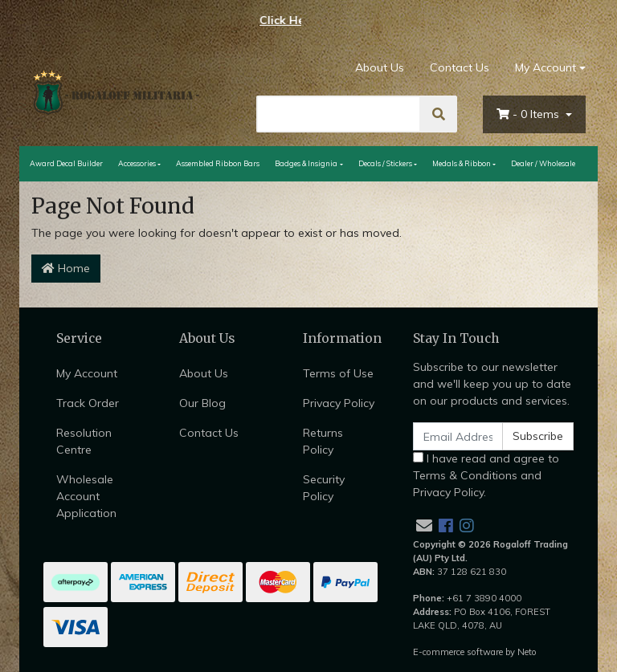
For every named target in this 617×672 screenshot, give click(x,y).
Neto (527, 652)
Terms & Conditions (465, 475)
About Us (380, 67)
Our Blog (202, 403)
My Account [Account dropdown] (545, 67)
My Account (87, 373)
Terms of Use (338, 373)
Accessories (137, 163)
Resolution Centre (84, 441)
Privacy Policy (339, 403)
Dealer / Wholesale (543, 163)
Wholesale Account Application (86, 496)
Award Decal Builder (66, 163)
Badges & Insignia (306, 163)
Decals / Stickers (385, 163)
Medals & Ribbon (462, 163)
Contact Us (460, 67)
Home (66, 268)
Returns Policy (323, 441)
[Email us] (424, 525)
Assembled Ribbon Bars (218, 163)
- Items (529, 114)
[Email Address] (458, 436)
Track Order (88, 403)
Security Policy (324, 488)
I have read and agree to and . (486, 475)
